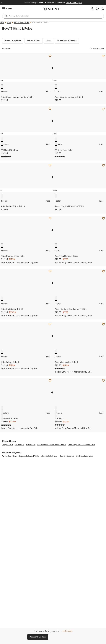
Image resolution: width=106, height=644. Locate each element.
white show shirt (9, 456)
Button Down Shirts (13, 41)
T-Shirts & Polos (40, 22)
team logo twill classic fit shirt (81, 445)
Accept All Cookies (38, 637)
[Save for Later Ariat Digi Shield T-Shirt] (50, 271)
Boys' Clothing (22, 22)
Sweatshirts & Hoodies (67, 41)
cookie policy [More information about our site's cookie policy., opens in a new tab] (67, 631)
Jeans (49, 41)
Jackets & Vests (34, 41)
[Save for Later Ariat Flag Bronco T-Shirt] (103, 218)
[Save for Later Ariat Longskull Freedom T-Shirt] (103, 165)
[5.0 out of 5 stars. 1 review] (6, 157)
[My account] (92, 9)
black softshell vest (49, 456)
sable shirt (31, 445)
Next (105, 3)
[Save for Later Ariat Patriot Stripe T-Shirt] (50, 165)
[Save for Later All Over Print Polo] (50, 109)
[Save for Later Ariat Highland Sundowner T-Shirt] (103, 271)
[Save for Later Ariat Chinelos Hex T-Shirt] (50, 218)
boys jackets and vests (29, 456)
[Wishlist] (97, 9)
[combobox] (53, 16)
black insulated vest (84, 456)
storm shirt (19, 445)
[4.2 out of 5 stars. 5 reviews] (60, 369)
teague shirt (8, 445)
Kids (9, 22)
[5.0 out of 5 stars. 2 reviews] (60, 425)
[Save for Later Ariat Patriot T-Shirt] (50, 324)
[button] (102, 9)
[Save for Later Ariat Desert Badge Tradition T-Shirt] (50, 56)
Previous (1, 3)
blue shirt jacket (67, 456)
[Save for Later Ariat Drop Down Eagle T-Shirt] (103, 56)
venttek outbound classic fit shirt (52, 445)
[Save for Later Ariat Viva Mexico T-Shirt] (103, 324)
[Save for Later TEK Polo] (103, 381)
